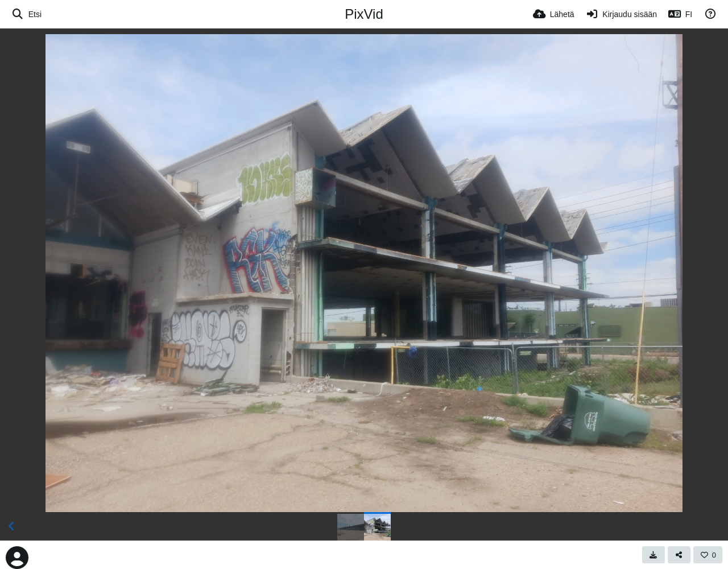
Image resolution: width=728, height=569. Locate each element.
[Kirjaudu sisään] (621, 14)
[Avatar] (17, 558)
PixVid (364, 14)
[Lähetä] (554, 14)
